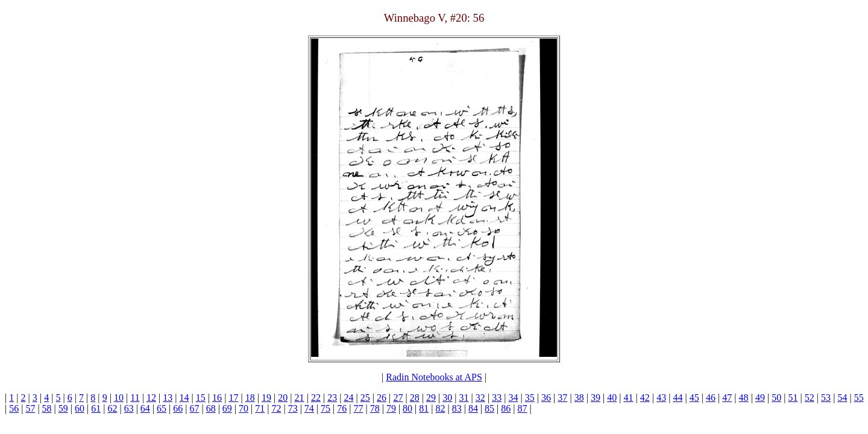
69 (227, 408)
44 (678, 398)
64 (145, 408)
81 (424, 408)
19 (266, 398)
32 (480, 398)
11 (135, 398)
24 (348, 398)
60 (80, 408)
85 (489, 408)
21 (300, 398)
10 (119, 398)
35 (530, 398)
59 (63, 408)
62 (112, 408)
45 (694, 398)
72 (276, 408)
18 (250, 398)
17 (233, 398)
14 (184, 398)
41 (629, 398)
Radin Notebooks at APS (434, 377)
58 (47, 408)
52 (810, 398)
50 (776, 398)
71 (260, 408)
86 (506, 408)
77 (358, 408)
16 (217, 398)
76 (342, 408)
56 (14, 408)
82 (440, 408)
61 (96, 408)
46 (711, 398)
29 (431, 398)
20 (283, 398)
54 (842, 398)
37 (562, 398)
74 (309, 408)
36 (546, 398)
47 (727, 398)
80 (407, 408)
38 (579, 398)
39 (596, 398)
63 (129, 408)
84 (473, 408)
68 (211, 408)
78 (375, 408)
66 (178, 408)
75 (325, 408)
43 (661, 398)
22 (316, 398)
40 (612, 398)
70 (244, 408)
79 (391, 408)
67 (194, 408)
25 (365, 398)
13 (168, 398)
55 (859, 398)
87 (523, 408)
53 (826, 398)
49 (760, 398)
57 (30, 408)
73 (293, 408)
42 (645, 398)
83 (457, 408)
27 (398, 398)
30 (447, 398)
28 (415, 398)
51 (793, 398)
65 (162, 408)
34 (513, 398)
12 (151, 398)
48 (744, 398)
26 (382, 398)
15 (201, 398)
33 (497, 398)
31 (464, 398)
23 (332, 398)
